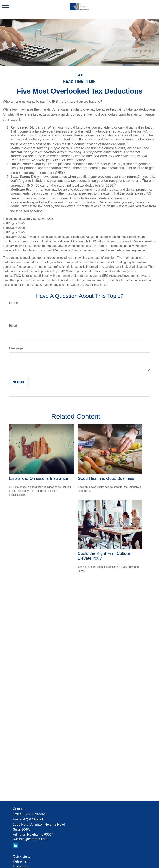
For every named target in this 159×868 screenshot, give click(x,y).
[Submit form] (19, 382)
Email (13, 326)
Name (14, 303)
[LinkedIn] (15, 846)
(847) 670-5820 (35, 814)
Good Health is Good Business (106, 478)
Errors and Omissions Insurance (39, 478)
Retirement (21, 861)
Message (16, 348)
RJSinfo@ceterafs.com (30, 839)
